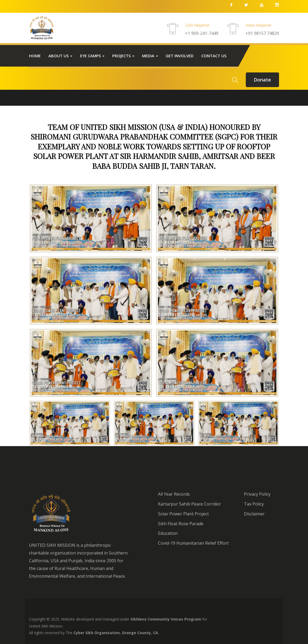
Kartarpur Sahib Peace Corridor (190, 504)
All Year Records (174, 494)
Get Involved (180, 56)
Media (150, 56)
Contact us (214, 56)
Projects (123, 56)
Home (35, 56)
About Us (60, 56)
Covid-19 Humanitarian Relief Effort (193, 543)
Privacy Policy (257, 494)
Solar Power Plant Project (183, 514)
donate (262, 80)
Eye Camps (92, 56)
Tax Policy (254, 504)
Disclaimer (254, 514)
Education (168, 533)
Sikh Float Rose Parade (181, 524)
